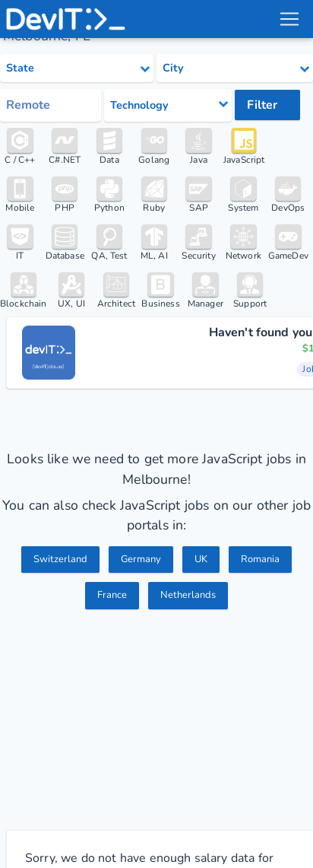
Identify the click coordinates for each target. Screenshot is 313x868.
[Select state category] (77, 68)
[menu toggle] (289, 19)
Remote (28, 105)
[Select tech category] (168, 105)
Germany (141, 559)
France (112, 595)
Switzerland (60, 559)
